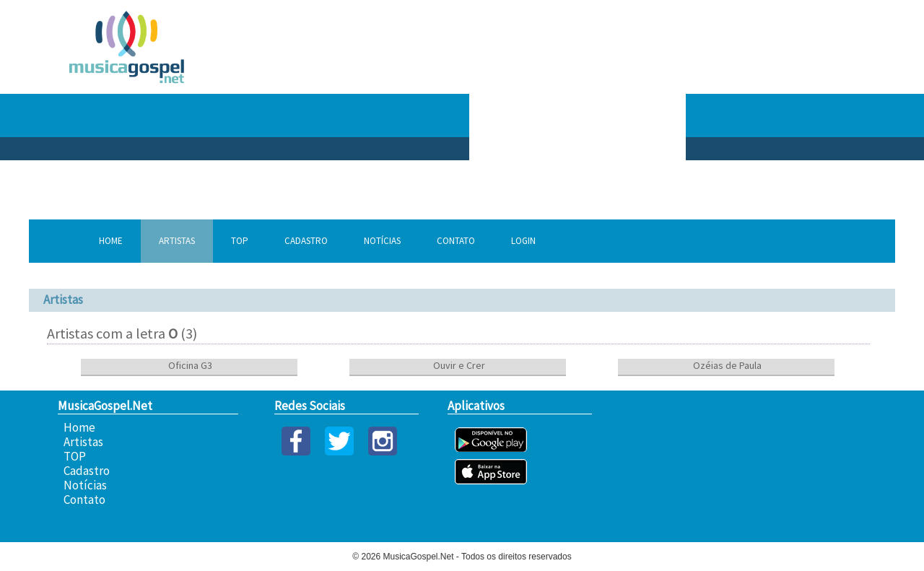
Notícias (382, 241)
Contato (456, 241)
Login (523, 241)
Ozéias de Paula (726, 365)
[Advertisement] (707, 115)
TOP (240, 241)
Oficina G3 (189, 365)
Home (111, 241)
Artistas (177, 241)
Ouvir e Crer (458, 365)
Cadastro (306, 241)
